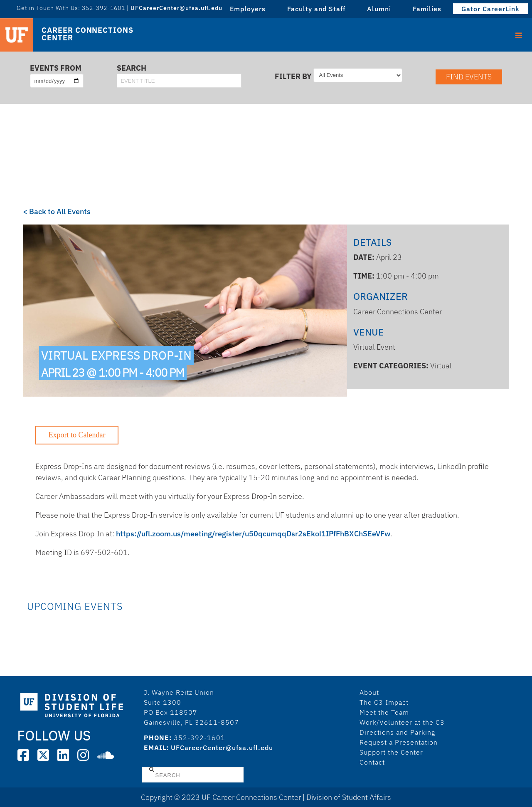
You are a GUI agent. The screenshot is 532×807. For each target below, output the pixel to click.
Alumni (379, 9)
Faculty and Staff (316, 9)
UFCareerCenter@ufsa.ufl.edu (176, 8)
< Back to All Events (57, 211)
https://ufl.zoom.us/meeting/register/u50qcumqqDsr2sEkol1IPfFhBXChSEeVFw (253, 534)
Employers (248, 9)
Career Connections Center (87, 34)
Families (427, 9)
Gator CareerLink (490, 9)
